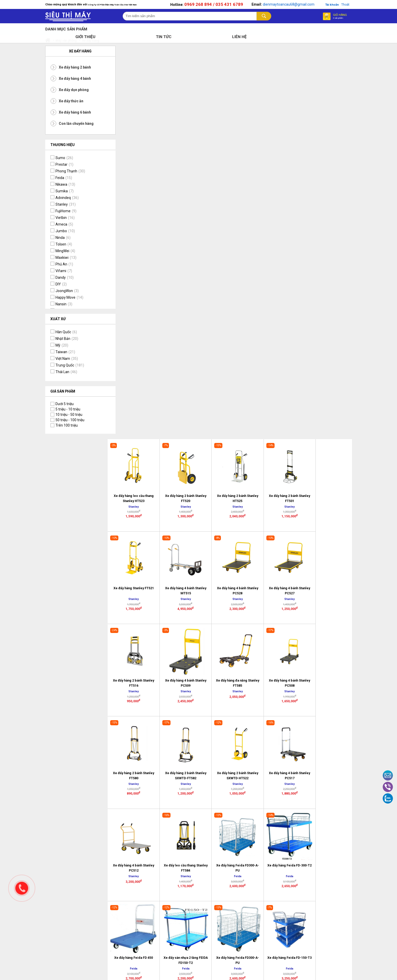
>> (270, 616)
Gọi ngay (22, 888)
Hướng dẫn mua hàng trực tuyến (282, 828)
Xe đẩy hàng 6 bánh (75, 113)
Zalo (388, 798)
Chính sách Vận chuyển (230, 838)
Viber (388, 787)
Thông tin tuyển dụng (188, 838)
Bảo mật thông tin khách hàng (232, 827)
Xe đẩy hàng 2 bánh (75, 68)
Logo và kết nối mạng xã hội (282, 850)
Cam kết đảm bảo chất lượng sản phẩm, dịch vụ (330, 818)
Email (388, 775)
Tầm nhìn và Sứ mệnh (330, 829)
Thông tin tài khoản (327, 836)
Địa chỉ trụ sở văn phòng (184, 822)
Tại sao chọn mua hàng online (279, 839)
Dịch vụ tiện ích (324, 807)
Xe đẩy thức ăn (71, 102)
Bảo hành (225, 818)
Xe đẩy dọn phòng (74, 90)
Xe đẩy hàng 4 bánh (75, 79)
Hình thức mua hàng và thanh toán (281, 817)
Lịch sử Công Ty (183, 807)
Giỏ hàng (340, 19)
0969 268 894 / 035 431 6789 (213, 6)
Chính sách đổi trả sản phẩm (235, 809)
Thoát (346, 6)
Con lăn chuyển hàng (76, 124)
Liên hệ (176, 813)
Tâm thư (177, 831)
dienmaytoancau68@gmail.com (288, 6)
